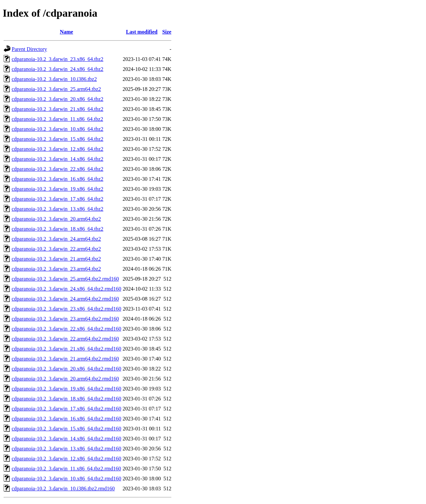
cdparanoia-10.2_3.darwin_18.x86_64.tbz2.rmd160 (66, 399)
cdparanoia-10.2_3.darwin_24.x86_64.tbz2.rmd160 (66, 289)
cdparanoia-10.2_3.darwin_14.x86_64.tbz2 (57, 159)
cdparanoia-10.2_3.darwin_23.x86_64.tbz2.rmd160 (66, 309)
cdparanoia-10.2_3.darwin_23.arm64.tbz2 (56, 269)
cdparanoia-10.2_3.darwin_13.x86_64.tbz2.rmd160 (66, 449)
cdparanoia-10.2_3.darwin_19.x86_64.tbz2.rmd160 (66, 389)
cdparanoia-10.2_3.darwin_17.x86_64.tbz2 (57, 199)
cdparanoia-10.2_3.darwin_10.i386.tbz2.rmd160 (63, 489)
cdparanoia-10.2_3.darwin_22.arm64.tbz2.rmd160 (65, 339)
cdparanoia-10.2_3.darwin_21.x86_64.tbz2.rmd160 (66, 349)
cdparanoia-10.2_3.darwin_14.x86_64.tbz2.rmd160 (66, 439)
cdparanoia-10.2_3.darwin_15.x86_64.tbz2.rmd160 (66, 429)
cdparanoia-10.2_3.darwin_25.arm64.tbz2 (56, 89)
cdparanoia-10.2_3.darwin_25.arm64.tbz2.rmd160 (65, 279)
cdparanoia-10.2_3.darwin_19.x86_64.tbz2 (57, 189)
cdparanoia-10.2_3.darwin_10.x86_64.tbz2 (57, 129)
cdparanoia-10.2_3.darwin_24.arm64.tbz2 (56, 239)
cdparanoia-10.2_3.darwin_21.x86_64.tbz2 (57, 109)
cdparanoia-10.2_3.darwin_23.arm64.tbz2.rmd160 (65, 319)
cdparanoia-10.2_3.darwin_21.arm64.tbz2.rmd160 (65, 359)
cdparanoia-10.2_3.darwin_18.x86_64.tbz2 (57, 229)
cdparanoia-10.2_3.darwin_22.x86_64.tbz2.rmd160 (66, 329)
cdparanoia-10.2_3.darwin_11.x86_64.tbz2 (57, 119)
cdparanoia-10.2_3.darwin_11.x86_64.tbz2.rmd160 (66, 469)
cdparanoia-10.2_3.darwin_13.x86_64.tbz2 (57, 209)
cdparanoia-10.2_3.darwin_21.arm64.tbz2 (56, 259)
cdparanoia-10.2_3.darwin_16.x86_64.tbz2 (57, 179)
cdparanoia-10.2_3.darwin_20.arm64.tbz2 (56, 219)
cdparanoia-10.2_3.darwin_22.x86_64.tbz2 (57, 169)
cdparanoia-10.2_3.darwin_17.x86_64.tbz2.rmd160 (66, 409)
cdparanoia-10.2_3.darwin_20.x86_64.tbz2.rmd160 (66, 369)
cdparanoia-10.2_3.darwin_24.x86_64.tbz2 (57, 69)
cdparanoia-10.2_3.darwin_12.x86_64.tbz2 (57, 149)
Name (67, 32)
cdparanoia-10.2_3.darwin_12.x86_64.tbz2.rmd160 (66, 459)
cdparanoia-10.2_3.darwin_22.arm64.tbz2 (56, 249)
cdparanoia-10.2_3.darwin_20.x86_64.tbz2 (57, 99)
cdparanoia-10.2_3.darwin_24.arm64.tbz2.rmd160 (65, 299)
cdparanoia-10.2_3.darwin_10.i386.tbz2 (54, 79)
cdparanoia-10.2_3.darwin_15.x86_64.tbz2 (57, 139)
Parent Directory (29, 49)
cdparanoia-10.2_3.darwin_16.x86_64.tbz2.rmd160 (66, 419)
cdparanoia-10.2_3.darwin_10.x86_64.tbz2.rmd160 (66, 479)
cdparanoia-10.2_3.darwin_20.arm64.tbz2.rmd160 (65, 379)
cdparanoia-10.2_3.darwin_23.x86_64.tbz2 (57, 59)
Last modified (142, 32)
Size (167, 32)
